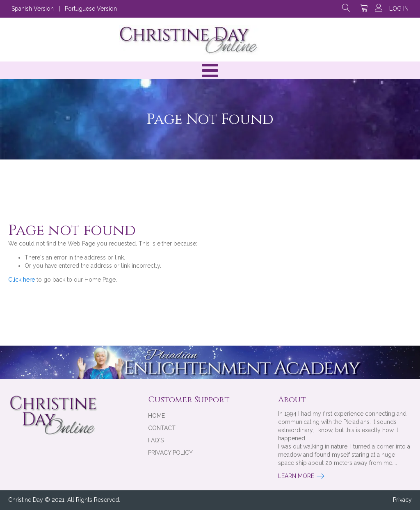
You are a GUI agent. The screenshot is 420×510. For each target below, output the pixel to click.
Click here (22, 280)
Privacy (402, 500)
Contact (162, 428)
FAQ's (156, 440)
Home (156, 416)
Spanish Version (33, 9)
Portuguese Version (91, 9)
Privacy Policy (170, 453)
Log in (399, 9)
